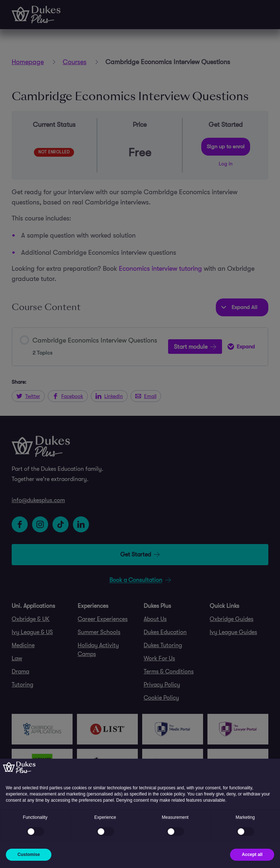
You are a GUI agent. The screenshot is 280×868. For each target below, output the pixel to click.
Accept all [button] (252, 855)
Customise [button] (29, 855)
